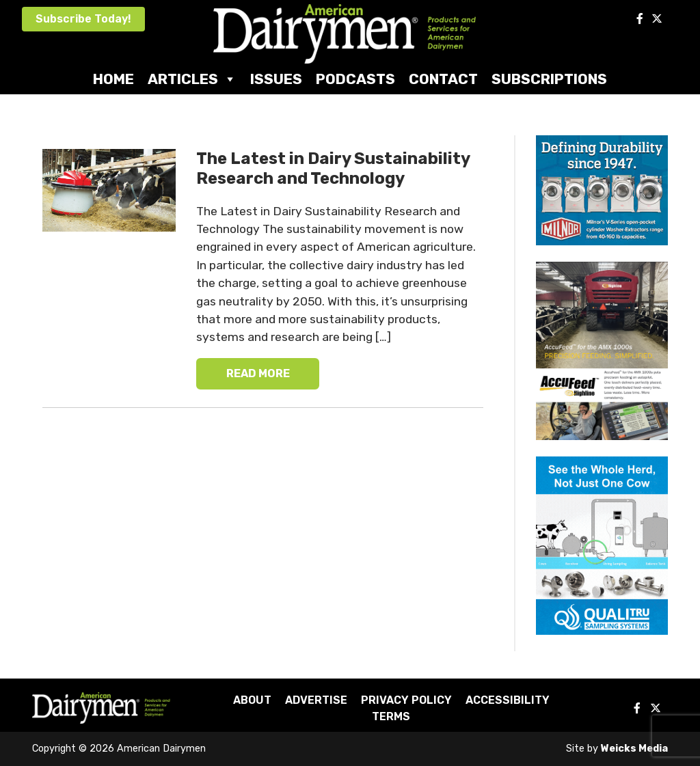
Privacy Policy (406, 700)
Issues (276, 79)
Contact (443, 79)
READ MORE (258, 373)
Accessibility (508, 700)
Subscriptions (549, 79)
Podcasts (355, 79)
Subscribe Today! (83, 19)
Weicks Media (634, 749)
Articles (192, 79)
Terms (391, 716)
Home (113, 79)
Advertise (316, 700)
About (252, 700)
